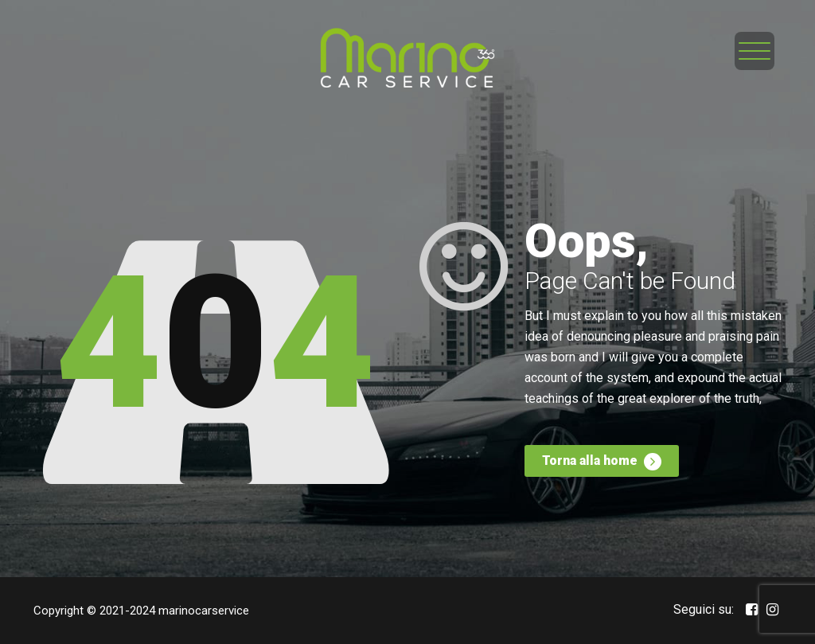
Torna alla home (602, 462)
